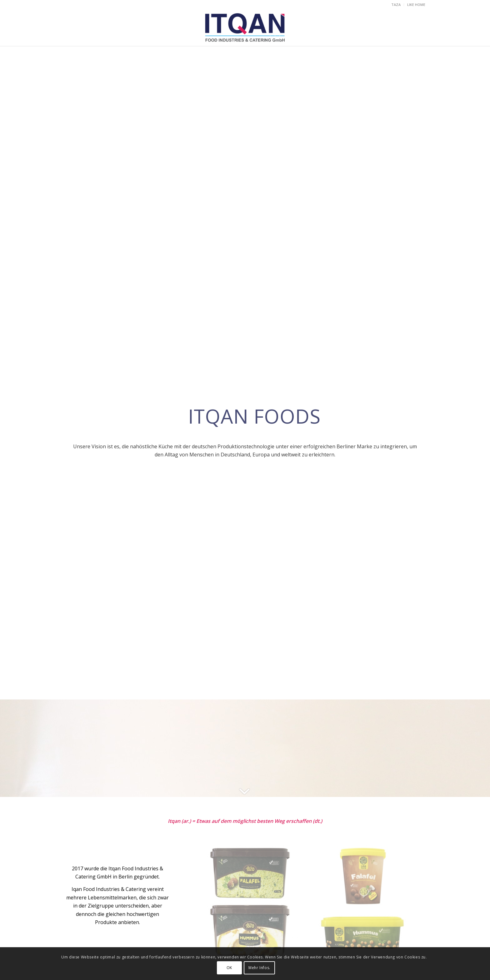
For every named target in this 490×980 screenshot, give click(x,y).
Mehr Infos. (259, 968)
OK (229, 968)
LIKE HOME (416, 5)
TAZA (396, 5)
